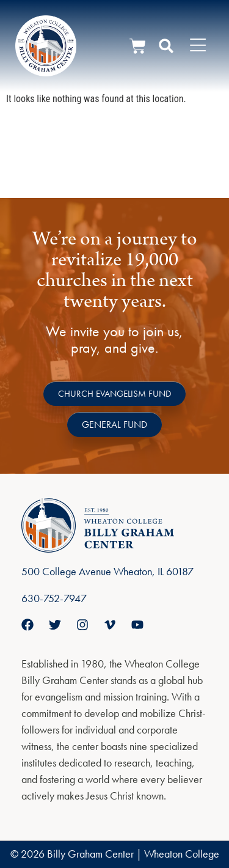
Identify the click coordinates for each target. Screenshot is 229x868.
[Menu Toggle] (198, 46)
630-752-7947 (54, 598)
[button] (166, 46)
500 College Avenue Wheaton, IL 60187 (107, 571)
